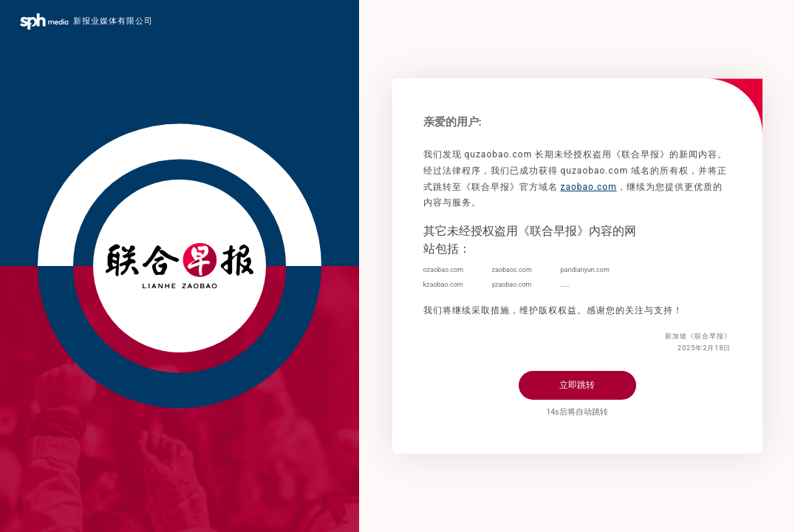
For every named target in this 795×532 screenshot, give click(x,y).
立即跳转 (577, 385)
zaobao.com (588, 187)
